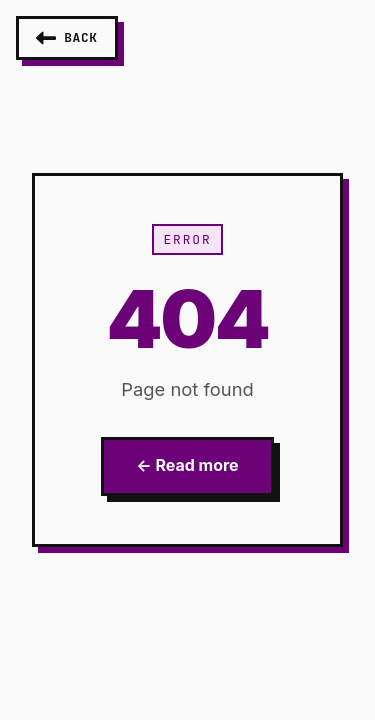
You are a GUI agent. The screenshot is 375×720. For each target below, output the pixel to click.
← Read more (187, 465)
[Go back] (67, 38)
